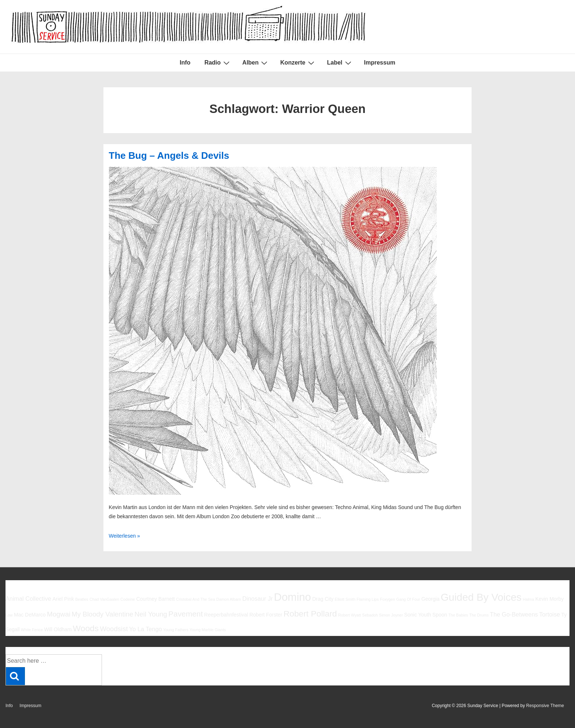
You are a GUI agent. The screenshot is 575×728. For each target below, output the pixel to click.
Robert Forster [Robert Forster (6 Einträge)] (266, 615)
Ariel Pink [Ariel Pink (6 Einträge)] (63, 599)
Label (340, 63)
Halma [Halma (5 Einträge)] (529, 599)
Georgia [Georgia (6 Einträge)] (431, 599)
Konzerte (298, 63)
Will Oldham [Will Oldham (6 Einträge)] (58, 629)
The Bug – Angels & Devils (169, 156)
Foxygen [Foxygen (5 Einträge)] (387, 599)
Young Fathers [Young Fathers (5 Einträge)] (176, 630)
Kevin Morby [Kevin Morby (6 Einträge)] (550, 599)
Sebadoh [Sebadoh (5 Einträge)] (370, 615)
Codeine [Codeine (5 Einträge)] (128, 599)
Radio (218, 63)
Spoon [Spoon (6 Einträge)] (440, 615)
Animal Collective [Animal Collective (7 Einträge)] (28, 599)
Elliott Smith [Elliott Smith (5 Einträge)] (345, 599)
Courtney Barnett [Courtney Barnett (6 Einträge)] (155, 599)
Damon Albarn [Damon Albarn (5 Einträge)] (229, 599)
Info (185, 63)
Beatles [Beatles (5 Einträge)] (82, 599)
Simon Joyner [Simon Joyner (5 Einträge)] (391, 615)
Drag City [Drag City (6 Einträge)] (323, 599)
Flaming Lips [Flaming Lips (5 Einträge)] (367, 599)
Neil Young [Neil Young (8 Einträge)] (151, 614)
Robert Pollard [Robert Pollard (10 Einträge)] (310, 614)
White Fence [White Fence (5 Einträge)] (32, 630)
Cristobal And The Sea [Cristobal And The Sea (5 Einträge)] (195, 599)
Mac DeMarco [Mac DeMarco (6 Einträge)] (30, 615)
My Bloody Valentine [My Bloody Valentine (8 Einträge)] (102, 614)
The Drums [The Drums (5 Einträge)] (479, 615)
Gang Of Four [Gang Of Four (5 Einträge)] (408, 599)
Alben (256, 63)
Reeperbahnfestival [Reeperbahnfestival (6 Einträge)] (226, 615)
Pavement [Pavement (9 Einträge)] (186, 614)
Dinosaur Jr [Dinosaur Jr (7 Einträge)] (258, 599)
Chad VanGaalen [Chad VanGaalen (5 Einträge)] (104, 599)
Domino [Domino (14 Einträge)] (292, 597)
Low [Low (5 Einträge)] (9, 615)
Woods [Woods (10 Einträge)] (86, 628)
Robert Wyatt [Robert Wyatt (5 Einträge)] (349, 615)
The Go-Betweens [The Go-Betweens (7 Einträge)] (514, 614)
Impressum (380, 63)
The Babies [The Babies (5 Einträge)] (458, 615)
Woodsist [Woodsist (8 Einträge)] (114, 629)
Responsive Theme (545, 706)
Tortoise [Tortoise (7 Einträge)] (550, 614)
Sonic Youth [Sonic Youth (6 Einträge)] (418, 615)
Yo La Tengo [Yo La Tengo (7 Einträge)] (145, 629)
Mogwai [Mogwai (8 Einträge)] (59, 614)
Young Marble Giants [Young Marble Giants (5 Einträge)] (208, 630)
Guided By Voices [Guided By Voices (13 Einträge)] (481, 597)
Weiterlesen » (124, 536)
